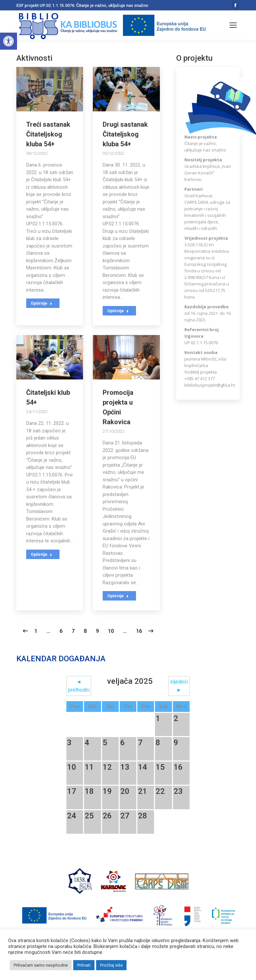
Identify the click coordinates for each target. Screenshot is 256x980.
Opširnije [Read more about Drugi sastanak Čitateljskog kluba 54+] (118, 311)
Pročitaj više (111, 965)
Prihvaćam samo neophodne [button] (41, 965)
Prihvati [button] (84, 965)
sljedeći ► (179, 686)
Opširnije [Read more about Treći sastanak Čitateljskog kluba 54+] (42, 303)
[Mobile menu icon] (233, 25)
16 (139, 631)
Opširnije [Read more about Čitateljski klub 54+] (42, 554)
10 (111, 631)
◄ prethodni (79, 686)
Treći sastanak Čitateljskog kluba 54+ (48, 134)
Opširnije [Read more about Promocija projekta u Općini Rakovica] (118, 596)
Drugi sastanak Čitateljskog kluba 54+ (125, 134)
